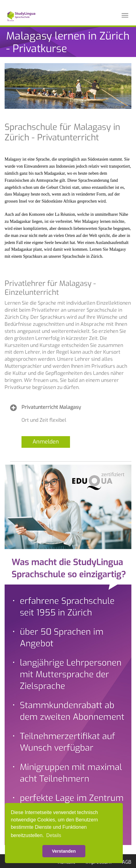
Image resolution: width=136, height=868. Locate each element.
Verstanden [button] (64, 851)
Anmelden (46, 442)
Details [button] (54, 835)
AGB (127, 862)
